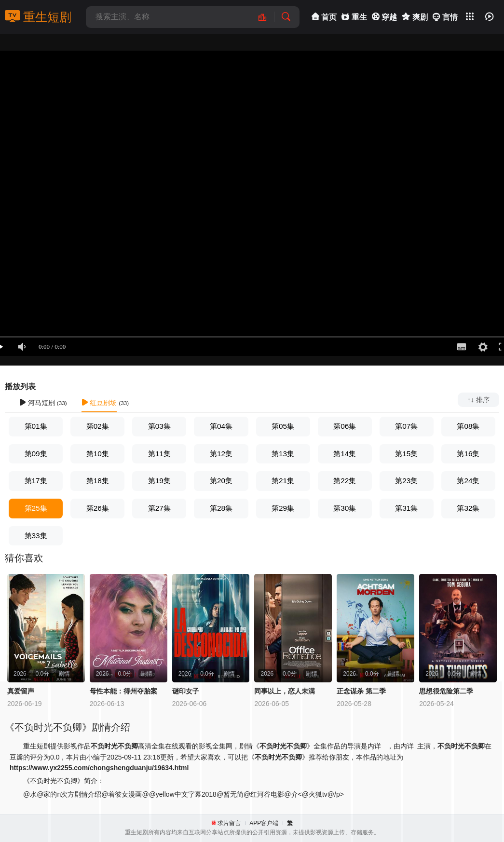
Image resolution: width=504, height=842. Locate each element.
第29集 (283, 508)
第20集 (221, 481)
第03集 (159, 426)
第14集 (345, 454)
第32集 (468, 508)
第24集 (468, 481)
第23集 (406, 481)
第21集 (283, 481)
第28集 (221, 508)
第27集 (159, 508)
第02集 (98, 426)
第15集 (406, 454)
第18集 (98, 481)
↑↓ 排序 (478, 400)
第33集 (36, 536)
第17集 (36, 481)
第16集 (468, 454)
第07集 (406, 426)
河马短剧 (37, 403)
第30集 (345, 508)
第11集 (159, 454)
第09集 (36, 454)
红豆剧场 (99, 403)
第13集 (283, 454)
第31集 (406, 508)
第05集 (283, 426)
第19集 (159, 481)
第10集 (98, 454)
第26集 (98, 508)
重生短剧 (38, 17)
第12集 (221, 454)
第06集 (345, 426)
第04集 (221, 426)
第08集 (468, 426)
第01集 (36, 426)
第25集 (36, 508)
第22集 (345, 481)
